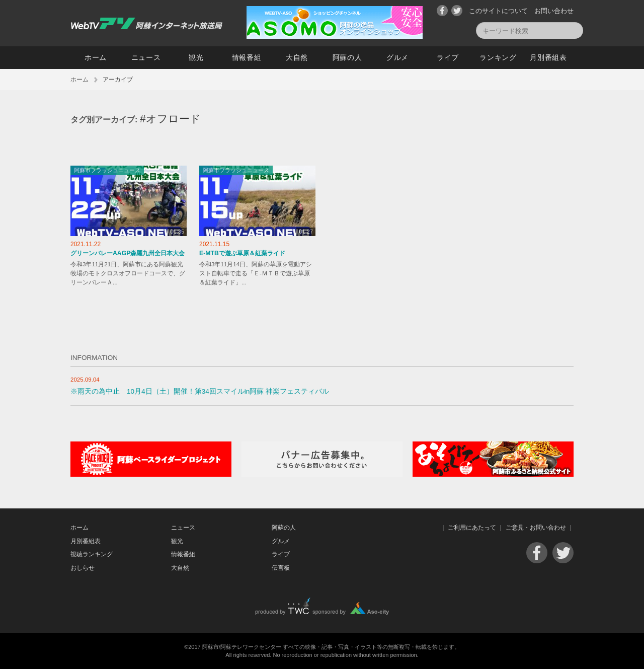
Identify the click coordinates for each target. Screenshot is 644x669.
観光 (196, 57)
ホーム (96, 57)
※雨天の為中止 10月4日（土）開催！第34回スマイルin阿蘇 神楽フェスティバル (200, 391)
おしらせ (83, 568)
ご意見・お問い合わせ (536, 528)
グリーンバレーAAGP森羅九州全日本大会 (128, 253)
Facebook (442, 11)
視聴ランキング (92, 554)
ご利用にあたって (472, 528)
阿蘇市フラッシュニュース (107, 170)
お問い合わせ (554, 11)
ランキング (498, 57)
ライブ (448, 57)
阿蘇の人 (347, 57)
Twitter (457, 11)
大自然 (297, 57)
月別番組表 (548, 57)
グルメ (397, 57)
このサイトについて (498, 11)
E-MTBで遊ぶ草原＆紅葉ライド (242, 253)
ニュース (146, 57)
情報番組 (247, 57)
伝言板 (281, 568)
